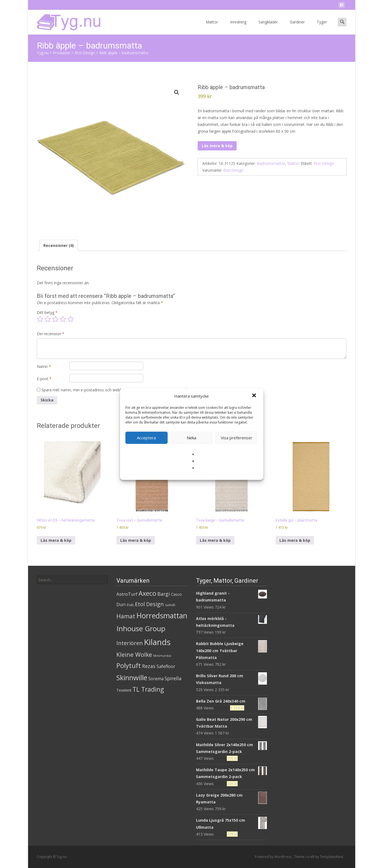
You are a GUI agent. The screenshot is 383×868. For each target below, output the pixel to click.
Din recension (51, 334)
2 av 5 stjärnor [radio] (48, 319)
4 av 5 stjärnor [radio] (63, 319)
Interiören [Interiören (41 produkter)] (130, 643)
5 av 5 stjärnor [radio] (71, 319)
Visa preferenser (237, 438)
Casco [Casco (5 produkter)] (176, 594)
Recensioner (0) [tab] (59, 245)
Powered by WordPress (274, 857)
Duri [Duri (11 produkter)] (121, 604)
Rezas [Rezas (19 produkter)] (149, 666)
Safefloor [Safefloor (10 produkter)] (166, 666)
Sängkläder (268, 27)
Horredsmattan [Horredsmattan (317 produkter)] (162, 616)
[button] (255, 396)
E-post (44, 379)
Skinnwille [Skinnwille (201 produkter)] (132, 678)
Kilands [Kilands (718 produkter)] (157, 642)
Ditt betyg (47, 312)
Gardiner (297, 27)
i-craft (310, 857)
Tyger (322, 27)
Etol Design (324, 163)
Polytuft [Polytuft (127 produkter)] (129, 665)
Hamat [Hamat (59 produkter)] (126, 616)
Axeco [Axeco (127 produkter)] (147, 593)
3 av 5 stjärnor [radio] (55, 319)
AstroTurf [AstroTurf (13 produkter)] (127, 594)
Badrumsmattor (271, 163)
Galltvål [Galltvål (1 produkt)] (170, 605)
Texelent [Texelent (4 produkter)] (124, 690)
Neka (191, 438)
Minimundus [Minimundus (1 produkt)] (162, 656)
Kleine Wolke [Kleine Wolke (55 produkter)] (134, 654)
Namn (44, 366)
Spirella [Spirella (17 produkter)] (173, 678)
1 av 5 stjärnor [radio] (40, 319)
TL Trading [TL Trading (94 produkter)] (148, 689)
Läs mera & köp (217, 146)
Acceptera (146, 438)
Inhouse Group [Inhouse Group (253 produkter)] (141, 628)
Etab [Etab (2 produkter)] (130, 605)
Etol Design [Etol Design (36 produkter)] (149, 604)
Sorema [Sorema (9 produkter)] (156, 679)
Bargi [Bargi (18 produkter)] (164, 594)
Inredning (238, 27)
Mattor (212, 27)
